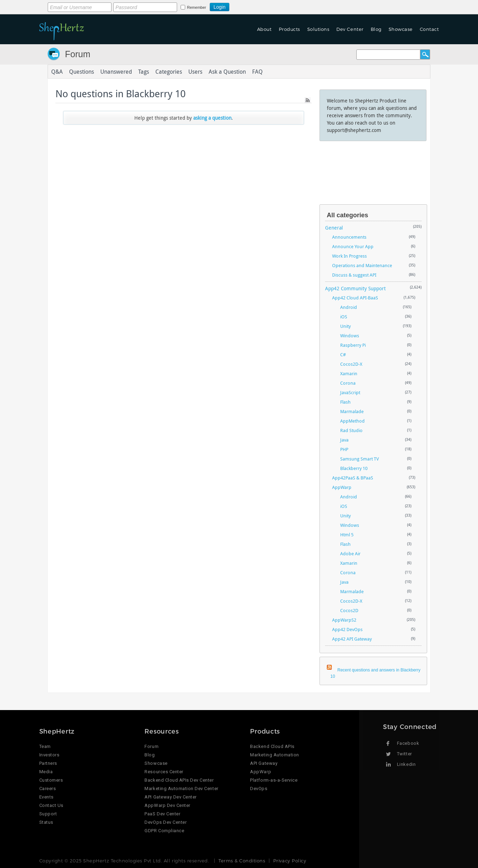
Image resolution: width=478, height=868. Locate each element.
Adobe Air (350, 554)
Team (45, 746)
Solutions (318, 29)
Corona (348, 383)
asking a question (212, 118)
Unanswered (116, 72)
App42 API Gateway (352, 639)
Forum (78, 54)
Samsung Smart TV (359, 459)
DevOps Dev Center (166, 822)
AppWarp (342, 487)
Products (290, 29)
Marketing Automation (274, 755)
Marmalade (352, 411)
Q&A (57, 72)
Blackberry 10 (354, 468)
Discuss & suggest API (354, 275)
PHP (344, 449)
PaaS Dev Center (162, 814)
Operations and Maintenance (362, 265)
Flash (345, 402)
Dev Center (350, 29)
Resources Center (164, 772)
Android (349, 307)
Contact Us (51, 805)
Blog (376, 29)
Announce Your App (353, 246)
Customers (51, 780)
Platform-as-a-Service (274, 780)
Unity (345, 326)
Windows (350, 336)
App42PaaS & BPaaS (353, 478)
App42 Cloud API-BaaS (355, 298)
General (334, 228)
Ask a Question (227, 72)
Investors (49, 755)
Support (48, 814)
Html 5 (347, 535)
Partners (48, 763)
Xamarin (349, 373)
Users (195, 72)
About (264, 29)
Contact (429, 29)
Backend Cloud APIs (272, 746)
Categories (169, 72)
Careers (48, 789)
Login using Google (247, 6)
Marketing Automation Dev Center (181, 789)
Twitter (405, 754)
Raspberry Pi (353, 345)
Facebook (408, 743)
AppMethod (352, 421)
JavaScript (350, 392)
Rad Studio (351, 430)
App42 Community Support (355, 288)
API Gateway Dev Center (170, 797)
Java (344, 440)
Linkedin (406, 764)
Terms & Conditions (242, 861)
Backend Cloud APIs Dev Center (179, 780)
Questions (82, 72)
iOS (344, 317)
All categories (348, 215)
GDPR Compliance (164, 831)
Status (46, 822)
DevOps (259, 789)
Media (46, 772)
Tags (144, 72)
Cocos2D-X (351, 364)
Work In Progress (349, 256)
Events (46, 797)
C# (343, 355)
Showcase (401, 29)
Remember (196, 7)
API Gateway (264, 763)
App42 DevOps (347, 629)
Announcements (349, 237)
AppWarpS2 (344, 620)
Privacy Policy (290, 861)
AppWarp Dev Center (167, 805)
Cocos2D (349, 610)
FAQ (257, 72)
